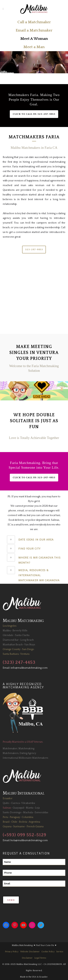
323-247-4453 (34, 249)
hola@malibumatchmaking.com (29, 840)
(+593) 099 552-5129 (24, 835)
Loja (37, 808)
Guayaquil (18, 808)
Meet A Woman (34, 39)
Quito (6, 803)
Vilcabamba (28, 803)
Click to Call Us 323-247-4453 (34, 114)
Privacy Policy (12, 952)
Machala (28, 812)
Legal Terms (40, 958)
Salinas (7, 808)
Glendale (8, 635)
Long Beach (27, 640)
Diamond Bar (11, 640)
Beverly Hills (20, 631)
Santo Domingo (12, 812)
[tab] (34, 540)
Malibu (7, 631)
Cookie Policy (48, 952)
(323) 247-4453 (19, 662)
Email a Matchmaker (34, 30)
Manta (30, 808)
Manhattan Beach (13, 645)
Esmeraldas (41, 812)
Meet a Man (34, 47)
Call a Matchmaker (34, 22)
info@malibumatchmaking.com (29, 668)
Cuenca (15, 803)
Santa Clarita (22, 635)
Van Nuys (30, 645)
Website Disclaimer (30, 952)
